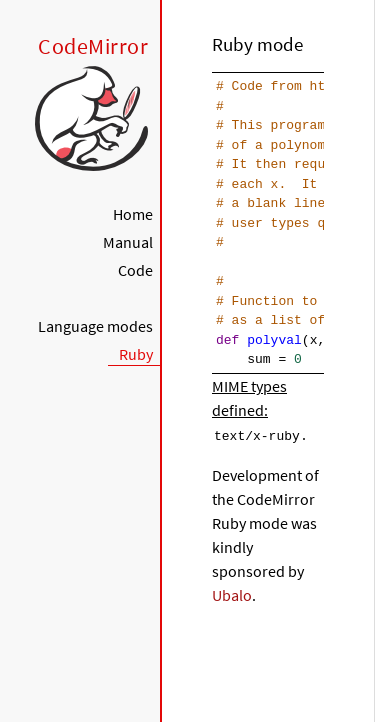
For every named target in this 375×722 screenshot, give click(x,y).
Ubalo (232, 594)
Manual (128, 242)
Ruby (136, 354)
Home (133, 214)
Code (135, 270)
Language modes (95, 326)
